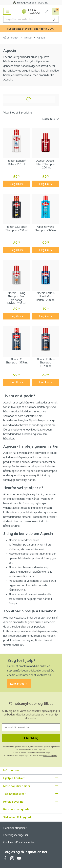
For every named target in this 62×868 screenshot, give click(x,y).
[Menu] (7, 11)
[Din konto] (47, 11)
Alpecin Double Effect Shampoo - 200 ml (45, 164)
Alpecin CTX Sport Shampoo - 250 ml (17, 228)
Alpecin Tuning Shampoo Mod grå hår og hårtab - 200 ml (17, 298)
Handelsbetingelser (15, 828)
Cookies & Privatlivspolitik (19, 842)
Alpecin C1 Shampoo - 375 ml (17, 361)
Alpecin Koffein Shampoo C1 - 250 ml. (46, 363)
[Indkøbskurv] (55, 11)
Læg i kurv (16, 184)
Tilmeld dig (31, 738)
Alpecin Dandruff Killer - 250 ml (16, 162)
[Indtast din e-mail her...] (31, 727)
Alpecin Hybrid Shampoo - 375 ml (45, 228)
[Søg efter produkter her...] (27, 19)
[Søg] (55, 19)
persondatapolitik (50, 756)
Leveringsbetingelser (16, 835)
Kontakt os (19, 684)
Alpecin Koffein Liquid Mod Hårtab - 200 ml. (46, 296)
